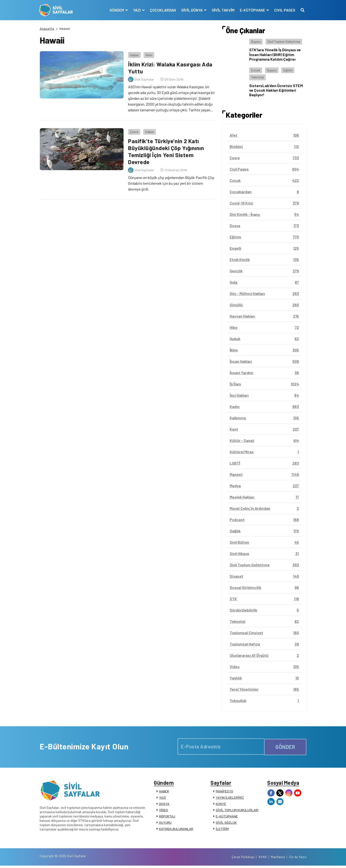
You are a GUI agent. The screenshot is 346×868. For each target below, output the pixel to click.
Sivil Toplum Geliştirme (284, 41)
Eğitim (288, 70)
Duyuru (256, 41)
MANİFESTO (224, 792)
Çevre (133, 130)
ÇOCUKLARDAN (162, 10)
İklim (148, 54)
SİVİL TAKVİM (222, 10)
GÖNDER (285, 747)
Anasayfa (47, 29)
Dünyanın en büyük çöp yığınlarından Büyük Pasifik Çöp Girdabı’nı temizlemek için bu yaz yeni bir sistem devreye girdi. (170, 182)
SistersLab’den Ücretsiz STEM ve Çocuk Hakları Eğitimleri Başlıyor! (276, 90)
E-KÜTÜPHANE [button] (252, 10)
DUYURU (165, 823)
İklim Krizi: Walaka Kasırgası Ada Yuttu (171, 67)
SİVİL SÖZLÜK (226, 823)
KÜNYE (221, 805)
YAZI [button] (137, 10)
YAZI (162, 798)
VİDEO (164, 811)
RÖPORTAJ (167, 817)
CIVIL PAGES (284, 10)
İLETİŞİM (222, 830)
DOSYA (164, 805)
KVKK (263, 859)
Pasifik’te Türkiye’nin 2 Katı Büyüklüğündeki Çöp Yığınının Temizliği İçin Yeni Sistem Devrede (166, 150)
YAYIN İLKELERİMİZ (230, 798)
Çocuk (256, 70)
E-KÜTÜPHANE (227, 817)
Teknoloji (257, 77)
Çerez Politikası (243, 859)
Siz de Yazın (298, 859)
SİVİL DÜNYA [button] (192, 10)
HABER (164, 792)
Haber (134, 54)
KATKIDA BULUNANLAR (176, 830)
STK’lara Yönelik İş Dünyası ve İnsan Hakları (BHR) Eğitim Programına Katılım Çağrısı (275, 54)
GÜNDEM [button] (116, 10)
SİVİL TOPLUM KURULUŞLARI (237, 811)
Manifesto (278, 859)
